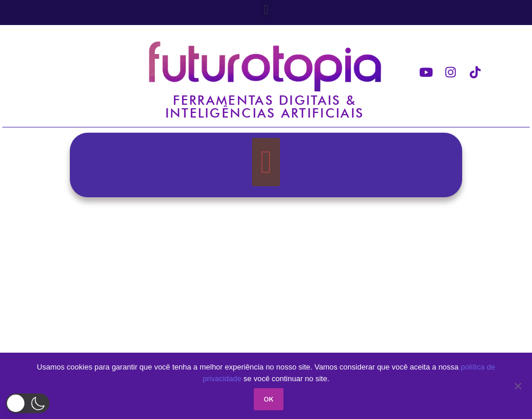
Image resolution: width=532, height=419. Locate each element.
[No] (517, 386)
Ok (269, 399)
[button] (266, 10)
